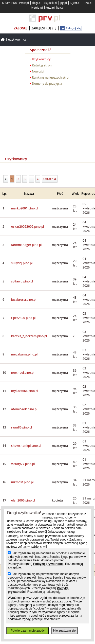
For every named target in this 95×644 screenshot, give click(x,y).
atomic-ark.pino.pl (24, 409)
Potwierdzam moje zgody (28, 631)
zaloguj (21, 28)
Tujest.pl (75, 3)
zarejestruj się (44, 28)
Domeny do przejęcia (47, 84)
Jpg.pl (63, 3)
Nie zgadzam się (64, 631)
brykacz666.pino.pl (25, 391)
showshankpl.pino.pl (26, 446)
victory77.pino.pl (23, 464)
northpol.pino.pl (23, 373)
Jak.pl (61, 7)
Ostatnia (50, 179)
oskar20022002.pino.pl (27, 227)
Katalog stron (42, 65)
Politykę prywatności (48, 564)
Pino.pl (88, 3)
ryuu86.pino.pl (22, 427)
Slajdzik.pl (50, 3)
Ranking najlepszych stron (51, 77)
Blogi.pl (36, 3)
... (31, 179)
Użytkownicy (17, 39)
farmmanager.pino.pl (26, 245)
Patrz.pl (24, 3)
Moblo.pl (37, 7)
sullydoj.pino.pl (22, 263)
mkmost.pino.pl (22, 482)
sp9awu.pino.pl (22, 281)
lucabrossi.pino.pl (24, 300)
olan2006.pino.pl (23, 500)
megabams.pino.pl (24, 354)
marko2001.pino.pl (25, 208)
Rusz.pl (50, 7)
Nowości (38, 71)
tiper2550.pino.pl (23, 318)
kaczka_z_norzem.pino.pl (29, 336)
